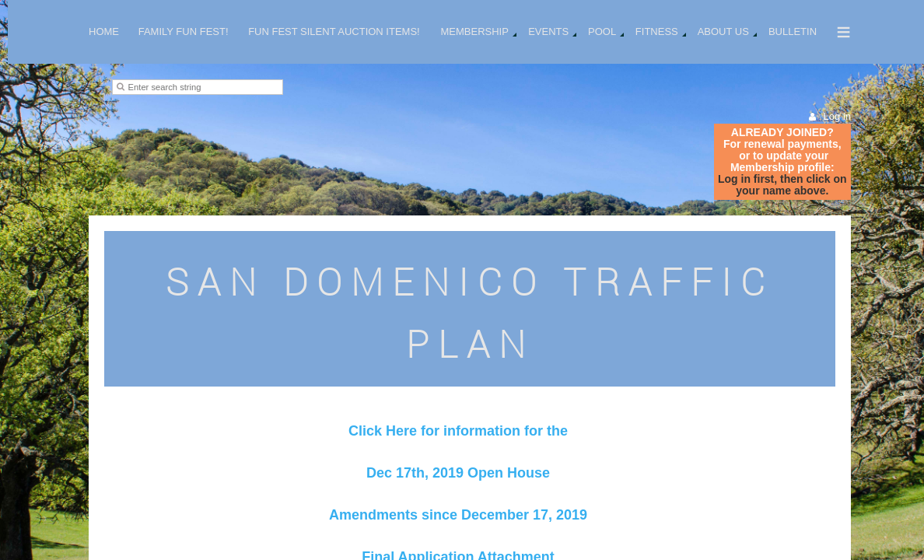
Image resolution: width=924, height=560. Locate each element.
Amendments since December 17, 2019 (458, 515)
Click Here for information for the (458, 431)
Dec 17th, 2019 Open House (458, 473)
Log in (837, 116)
